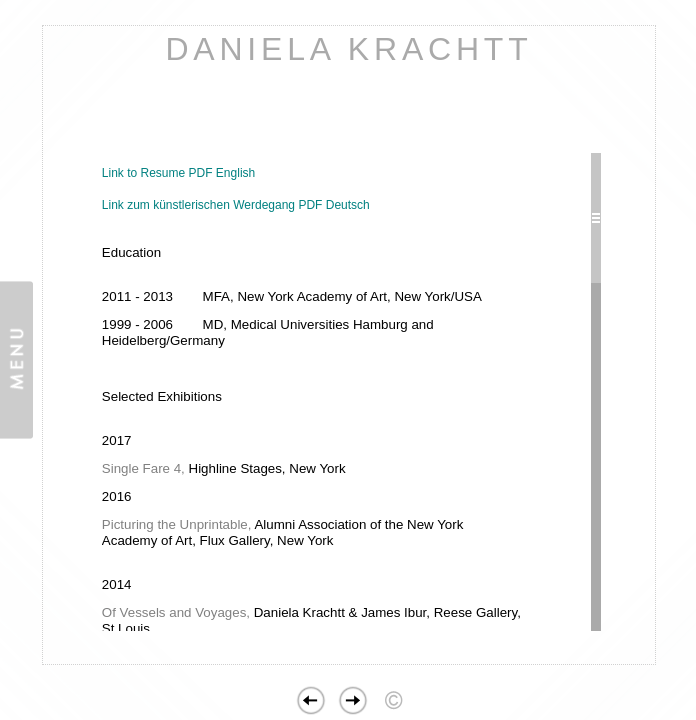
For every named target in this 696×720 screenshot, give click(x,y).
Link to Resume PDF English (178, 173)
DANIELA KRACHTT (348, 49)
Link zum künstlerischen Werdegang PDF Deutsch (236, 205)
